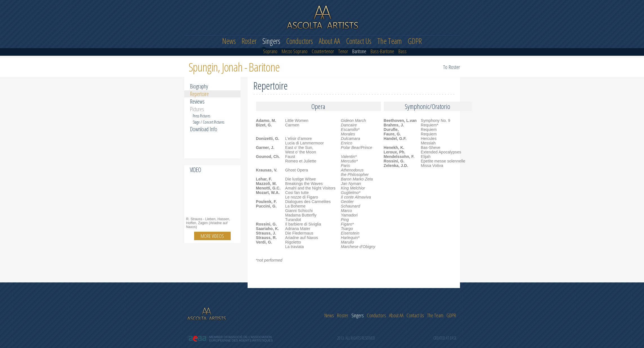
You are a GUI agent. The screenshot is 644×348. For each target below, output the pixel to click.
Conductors (299, 41)
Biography (199, 86)
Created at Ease (445, 338)
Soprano (270, 51)
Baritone (359, 51)
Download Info (204, 129)
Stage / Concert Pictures (208, 122)
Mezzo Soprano (295, 51)
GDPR (415, 41)
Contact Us (359, 41)
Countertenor (323, 51)
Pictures (197, 109)
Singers (271, 41)
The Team (390, 41)
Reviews (197, 101)
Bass (402, 51)
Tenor (343, 51)
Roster (249, 41)
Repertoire (199, 94)
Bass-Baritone (382, 51)
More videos (212, 236)
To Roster (452, 67)
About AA (329, 41)
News (229, 41)
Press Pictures (201, 116)
